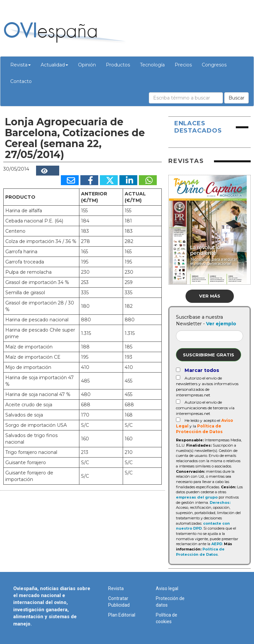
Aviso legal (167, 588)
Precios (183, 65)
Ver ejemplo (221, 324)
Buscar (236, 98)
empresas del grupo (197, 497)
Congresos (214, 65)
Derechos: (220, 503)
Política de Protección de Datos (200, 552)
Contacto (21, 81)
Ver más (210, 296)
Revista (21, 65)
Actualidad (54, 65)
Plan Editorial (122, 615)
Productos (118, 65)
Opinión (87, 65)
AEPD (217, 544)
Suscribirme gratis (209, 355)
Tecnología (152, 65)
